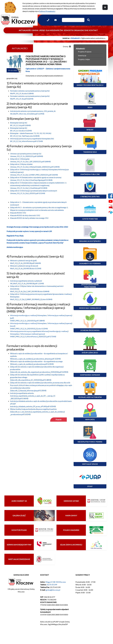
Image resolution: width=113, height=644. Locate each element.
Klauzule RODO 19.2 (18, 213)
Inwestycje (82, 55)
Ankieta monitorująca (15, 247)
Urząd (42, 30)
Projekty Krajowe (85, 52)
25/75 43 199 (52, 585)
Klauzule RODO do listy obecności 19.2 (25, 215)
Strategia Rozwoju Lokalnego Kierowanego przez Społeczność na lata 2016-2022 (37, 227)
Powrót (58, 419)
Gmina (35, 30)
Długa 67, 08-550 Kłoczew (56, 582)
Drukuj (67, 46)
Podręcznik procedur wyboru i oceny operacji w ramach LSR (29, 231)
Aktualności (25, 30)
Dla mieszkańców (54, 30)
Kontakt (93, 30)
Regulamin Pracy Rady (15, 236)
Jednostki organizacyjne (76, 30)
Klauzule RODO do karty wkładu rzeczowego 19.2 (29, 218)
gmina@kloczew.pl (53, 590)
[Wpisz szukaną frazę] (73, 20)
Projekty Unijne (84, 59)
